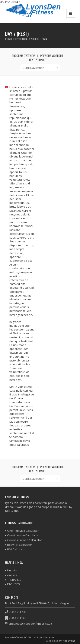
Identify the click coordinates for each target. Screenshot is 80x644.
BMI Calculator (16, 549)
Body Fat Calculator (20, 545)
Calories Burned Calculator (25, 540)
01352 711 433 (17, 612)
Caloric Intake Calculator (23, 535)
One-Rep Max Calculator (23, 531)
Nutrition (13, 570)
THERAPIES (14, 580)
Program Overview (23, 56)
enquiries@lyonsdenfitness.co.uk (30, 624)
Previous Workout (52, 56)
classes (12, 575)
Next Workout (38, 60)
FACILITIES (14, 584)
